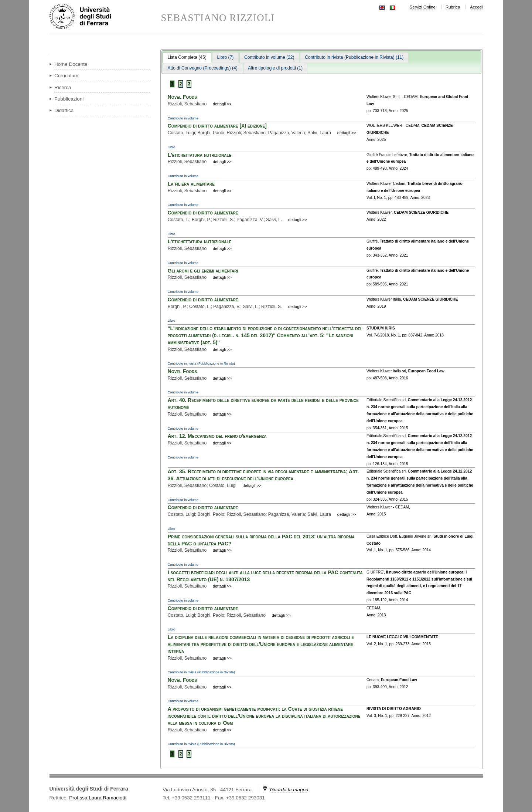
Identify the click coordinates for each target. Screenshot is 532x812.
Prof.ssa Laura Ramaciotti (98, 798)
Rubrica (453, 7)
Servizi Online (423, 7)
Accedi (476, 7)
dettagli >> (222, 104)
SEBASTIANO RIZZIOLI (218, 18)
